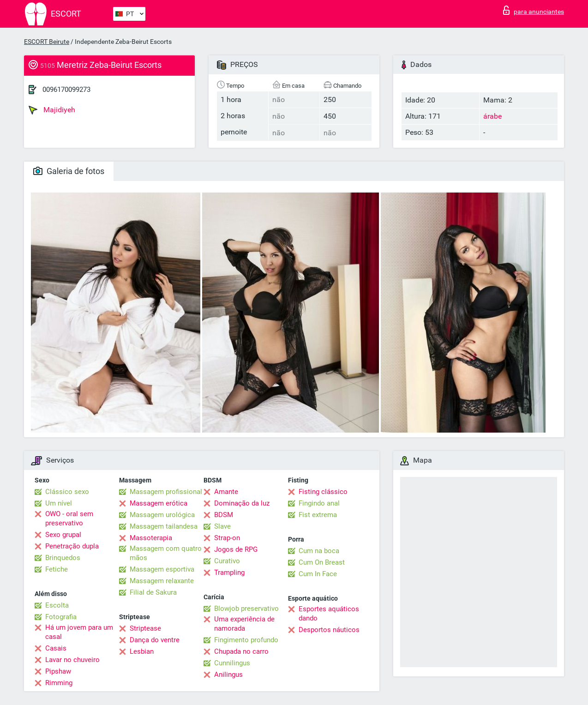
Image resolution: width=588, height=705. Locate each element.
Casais (56, 648)
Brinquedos (63, 558)
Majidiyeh (52, 110)
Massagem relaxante (162, 581)
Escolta (57, 605)
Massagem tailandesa (164, 526)
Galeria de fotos (69, 171)
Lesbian (142, 651)
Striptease (145, 628)
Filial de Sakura (153, 592)
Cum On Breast (322, 562)
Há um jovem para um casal (79, 632)
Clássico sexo (67, 492)
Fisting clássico (323, 492)
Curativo (227, 561)
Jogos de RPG (236, 549)
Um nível (59, 503)
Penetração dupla (72, 546)
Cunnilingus (232, 663)
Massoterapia (151, 538)
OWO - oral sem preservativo (69, 518)
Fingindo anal (319, 503)
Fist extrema (318, 515)
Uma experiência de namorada (244, 624)
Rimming (59, 683)
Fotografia (61, 617)
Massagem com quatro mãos (166, 553)
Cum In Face (318, 574)
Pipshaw (58, 671)
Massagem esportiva (162, 569)
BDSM (224, 515)
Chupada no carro (241, 651)
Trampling (229, 572)
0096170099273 (66, 90)
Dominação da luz (242, 503)
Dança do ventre (155, 640)
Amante (226, 492)
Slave (222, 526)
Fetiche (57, 569)
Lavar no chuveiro (72, 660)
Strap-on (227, 538)
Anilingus (228, 675)
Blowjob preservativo (246, 609)
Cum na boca (319, 551)
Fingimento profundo (246, 640)
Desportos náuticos (329, 630)
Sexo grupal (63, 535)
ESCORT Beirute (47, 42)
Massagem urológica (162, 515)
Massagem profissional (166, 492)
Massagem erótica (159, 503)
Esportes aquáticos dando (329, 614)
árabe (492, 116)
